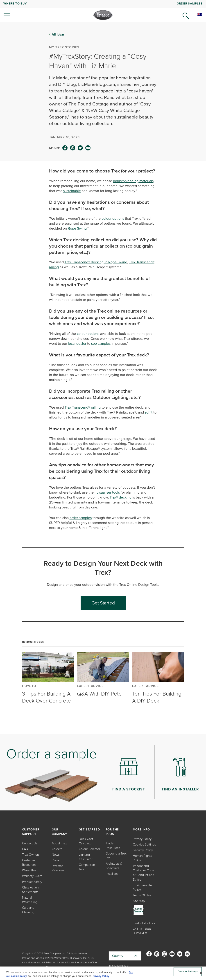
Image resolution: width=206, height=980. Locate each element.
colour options (113, 218)
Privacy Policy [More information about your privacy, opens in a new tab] (101, 976)
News (56, 855)
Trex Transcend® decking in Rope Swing (96, 262)
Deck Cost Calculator (86, 841)
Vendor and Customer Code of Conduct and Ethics (144, 873)
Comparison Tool (87, 867)
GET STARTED (89, 829)
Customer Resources (29, 863)
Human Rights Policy (142, 858)
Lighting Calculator (86, 857)
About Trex (59, 843)
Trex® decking (121, 497)
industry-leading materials (133, 181)
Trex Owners (31, 855)
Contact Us (30, 843)
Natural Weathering (30, 900)
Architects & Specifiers (114, 866)
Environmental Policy (143, 887)
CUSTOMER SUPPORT (31, 832)
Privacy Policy (142, 839)
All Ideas (58, 34)
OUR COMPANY (60, 832)
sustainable (72, 191)
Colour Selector (89, 849)
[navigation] (103, 11)
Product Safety (32, 882)
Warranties (29, 870)
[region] (103, 973)
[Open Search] (186, 16)
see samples (101, 343)
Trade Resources (113, 846)
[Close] (201, 973)
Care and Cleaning (28, 910)
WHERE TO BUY (15, 3)
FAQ (25, 849)
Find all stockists (144, 923)
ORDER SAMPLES (190, 3)
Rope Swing (77, 228)
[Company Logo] (103, 15)
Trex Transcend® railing (83, 407)
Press (55, 860)
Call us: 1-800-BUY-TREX (142, 931)
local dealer (77, 343)
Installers (112, 874)
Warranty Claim (32, 876)
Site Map (139, 901)
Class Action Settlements (30, 890)
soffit (149, 412)
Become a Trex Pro (116, 856)
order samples (81, 518)
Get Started (103, 603)
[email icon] (88, 148)
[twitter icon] (80, 148)
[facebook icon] (65, 148)
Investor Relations (58, 868)
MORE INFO (141, 829)
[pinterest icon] (73, 148)
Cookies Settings (144, 845)
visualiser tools (108, 492)
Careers (57, 849)
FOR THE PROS (112, 832)
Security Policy (143, 850)
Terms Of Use (142, 895)
